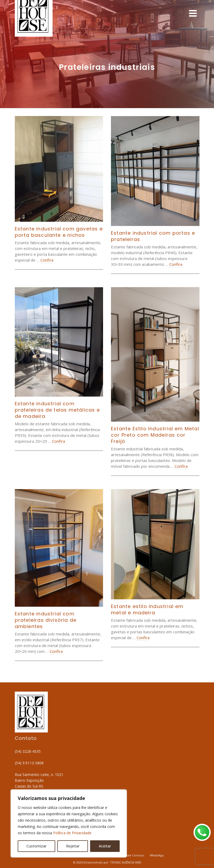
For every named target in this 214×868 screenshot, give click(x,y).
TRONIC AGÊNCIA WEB (126, 862)
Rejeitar (73, 846)
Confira (47, 260)
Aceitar (105, 846)
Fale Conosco (135, 855)
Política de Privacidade (72, 833)
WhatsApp (157, 855)
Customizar (36, 846)
